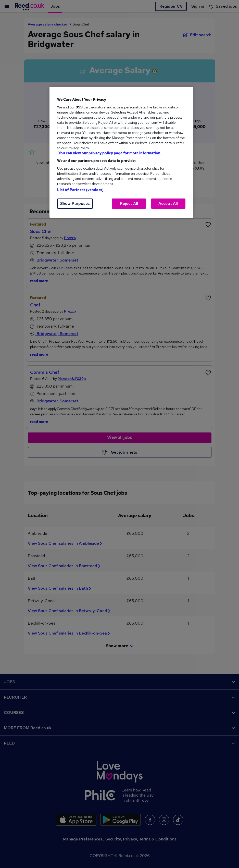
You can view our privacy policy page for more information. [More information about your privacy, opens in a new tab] (110, 153)
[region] (121, 152)
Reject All (129, 203)
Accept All (168, 203)
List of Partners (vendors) (80, 190)
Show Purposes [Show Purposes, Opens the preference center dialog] (75, 203)
